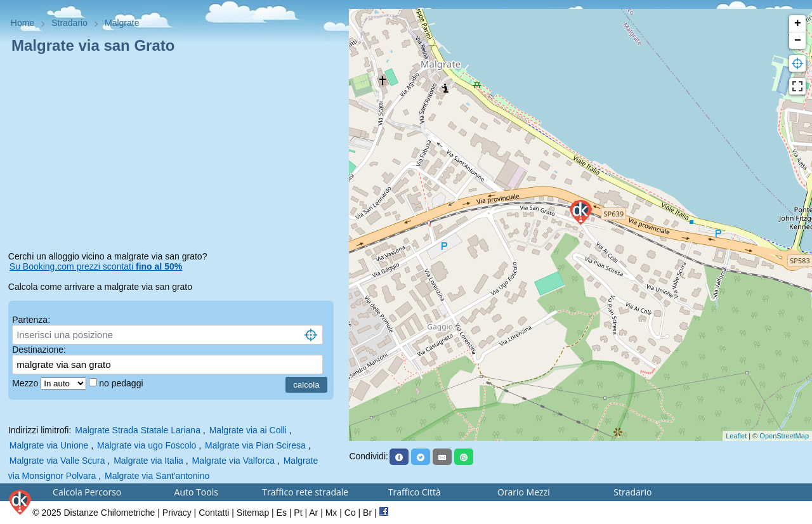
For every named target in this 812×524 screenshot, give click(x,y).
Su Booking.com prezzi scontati (96, 266)
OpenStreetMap (784, 436)
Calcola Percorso (87, 492)
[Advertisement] (175, 155)
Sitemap (253, 513)
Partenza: (31, 320)
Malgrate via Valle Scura (57, 461)
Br (367, 513)
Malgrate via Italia (148, 461)
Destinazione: (39, 350)
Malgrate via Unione (49, 445)
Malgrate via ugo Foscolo (147, 445)
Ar (313, 513)
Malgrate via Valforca (233, 461)
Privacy (177, 513)
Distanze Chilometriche (109, 513)
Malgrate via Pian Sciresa (255, 445)
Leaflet (736, 436)
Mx (331, 513)
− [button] (798, 41)
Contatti (214, 513)
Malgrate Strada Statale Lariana (138, 430)
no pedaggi (122, 383)
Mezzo (26, 383)
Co (350, 513)
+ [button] (798, 23)
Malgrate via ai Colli (248, 430)
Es (282, 513)
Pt (298, 513)
